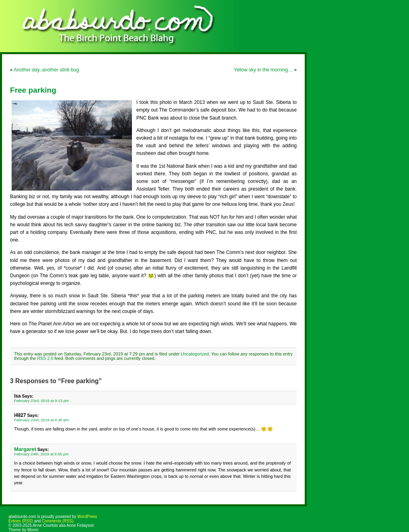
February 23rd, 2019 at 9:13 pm (42, 401)
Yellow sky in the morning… (263, 70)
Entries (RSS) (21, 521)
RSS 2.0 (45, 358)
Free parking (33, 90)
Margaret (25, 449)
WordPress (87, 517)
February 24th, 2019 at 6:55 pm (41, 454)
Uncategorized (195, 354)
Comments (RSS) (57, 521)
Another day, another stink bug (46, 70)
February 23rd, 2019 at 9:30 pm (42, 420)
